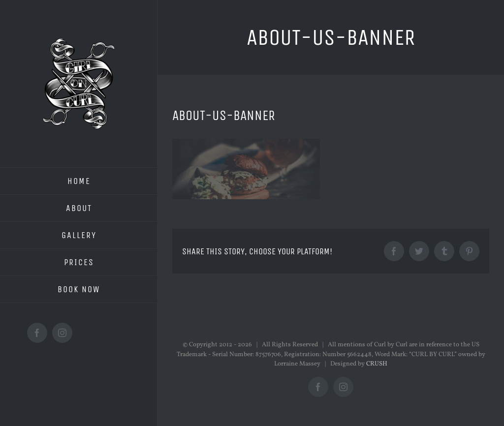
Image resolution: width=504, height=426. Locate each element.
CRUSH (377, 364)
